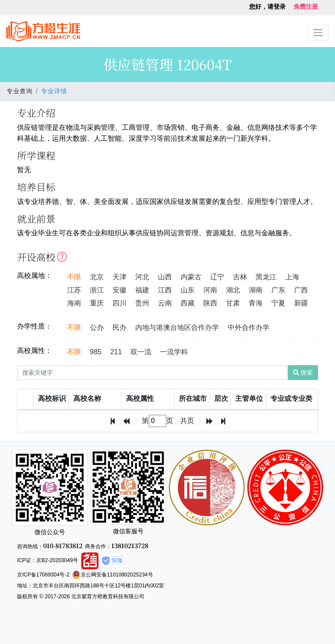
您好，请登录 (267, 7)
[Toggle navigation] (318, 32)
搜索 (303, 373)
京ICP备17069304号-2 (43, 575)
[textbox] (157, 421)
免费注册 (306, 7)
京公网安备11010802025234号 (112, 575)
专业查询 (20, 91)
